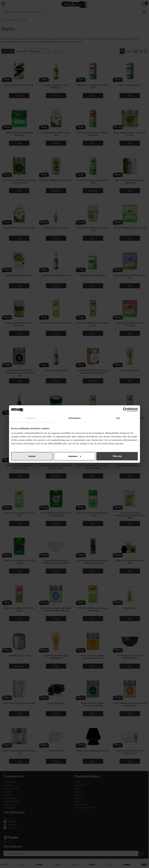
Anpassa (75, 456)
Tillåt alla (117, 456)
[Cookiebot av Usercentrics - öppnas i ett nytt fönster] (125, 410)
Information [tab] (74, 418)
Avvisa (32, 456)
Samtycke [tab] (31, 418)
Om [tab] (118, 418)
